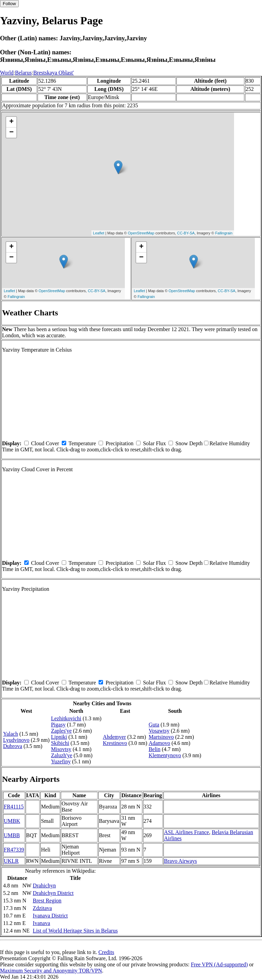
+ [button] (11, 122)
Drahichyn (44, 886)
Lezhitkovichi (66, 718)
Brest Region (47, 901)
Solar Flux (154, 443)
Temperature (82, 443)
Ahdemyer (114, 737)
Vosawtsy (159, 731)
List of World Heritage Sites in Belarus (75, 931)
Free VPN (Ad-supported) (219, 964)
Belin (155, 749)
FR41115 (14, 807)
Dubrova (13, 746)
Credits (106, 952)
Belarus (23, 73)
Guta (154, 725)
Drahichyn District (53, 893)
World (7, 73)
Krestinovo (115, 743)
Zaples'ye (61, 731)
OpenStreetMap (141, 233)
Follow (9, 4)
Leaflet (99, 233)
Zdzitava (42, 908)
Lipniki (59, 737)
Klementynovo (165, 755)
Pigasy (58, 725)
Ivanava (41, 923)
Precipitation (119, 443)
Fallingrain (224, 233)
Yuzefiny (61, 761)
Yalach (11, 734)
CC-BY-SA (186, 233)
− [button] (11, 133)
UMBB (12, 835)
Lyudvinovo (16, 740)
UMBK (12, 821)
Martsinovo (161, 737)
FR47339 (14, 850)
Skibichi (60, 743)
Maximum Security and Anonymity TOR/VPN (51, 971)
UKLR (11, 861)
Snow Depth (189, 443)
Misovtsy (61, 749)
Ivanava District (50, 916)
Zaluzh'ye (61, 755)
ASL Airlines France (187, 832)
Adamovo (159, 743)
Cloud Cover (45, 443)
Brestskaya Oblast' (53, 73)
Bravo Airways (180, 861)
